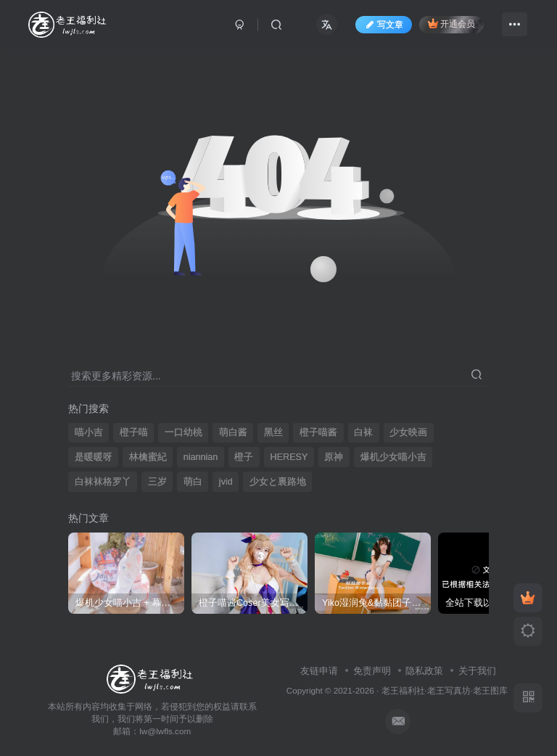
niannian (201, 457)
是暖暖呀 (94, 457)
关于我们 (477, 671)
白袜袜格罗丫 (103, 482)
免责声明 (372, 671)
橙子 (244, 457)
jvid (226, 482)
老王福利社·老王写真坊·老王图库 (445, 690)
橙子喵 (134, 432)
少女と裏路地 (278, 482)
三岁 (157, 482)
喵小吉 (89, 432)
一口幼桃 (183, 432)
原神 (334, 457)
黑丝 (273, 432)
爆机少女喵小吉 (393, 457)
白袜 (363, 432)
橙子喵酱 (318, 432)
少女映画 (408, 432)
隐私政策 (424, 671)
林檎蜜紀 (148, 457)
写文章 (384, 25)
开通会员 (451, 24)
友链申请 (319, 671)
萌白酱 (233, 432)
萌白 (193, 482)
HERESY (289, 457)
